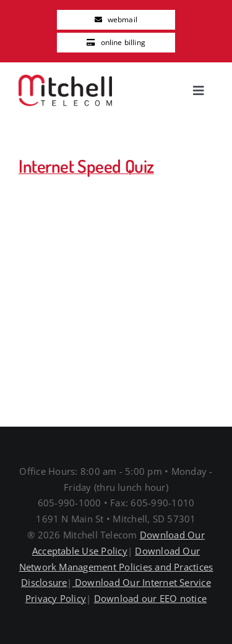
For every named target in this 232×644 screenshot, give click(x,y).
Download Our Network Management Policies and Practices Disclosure (116, 567)
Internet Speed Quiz (86, 166)
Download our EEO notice (151, 598)
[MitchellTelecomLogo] (65, 80)
